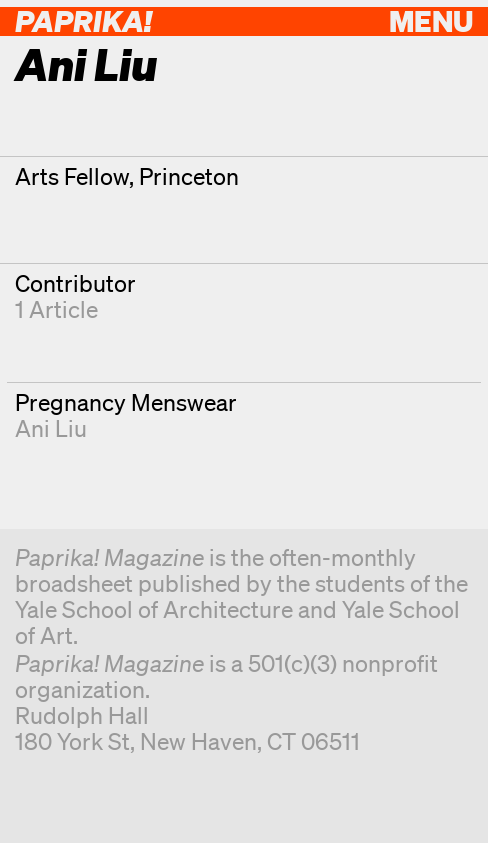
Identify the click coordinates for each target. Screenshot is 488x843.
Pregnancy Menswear (126, 402)
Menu (431, 20)
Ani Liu (51, 428)
